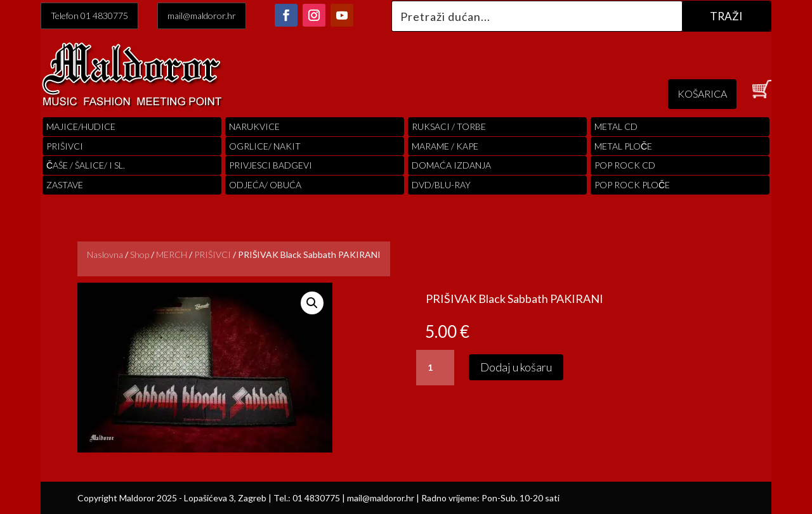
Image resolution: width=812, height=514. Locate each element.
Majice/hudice (81, 126)
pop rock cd (625, 165)
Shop (140, 254)
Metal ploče (623, 146)
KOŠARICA (702, 93)
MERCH (172, 254)
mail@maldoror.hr (202, 16)
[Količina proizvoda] (435, 368)
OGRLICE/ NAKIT (265, 146)
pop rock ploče (632, 185)
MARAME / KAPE (445, 146)
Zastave (65, 185)
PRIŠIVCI (65, 146)
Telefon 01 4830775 (89, 16)
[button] (312, 303)
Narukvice (254, 126)
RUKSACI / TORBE (449, 126)
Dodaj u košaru (516, 367)
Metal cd (616, 126)
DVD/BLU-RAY (441, 185)
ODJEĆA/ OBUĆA (265, 185)
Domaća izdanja (451, 165)
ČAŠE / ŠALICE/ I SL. (86, 165)
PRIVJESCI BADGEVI (271, 165)
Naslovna (105, 254)
